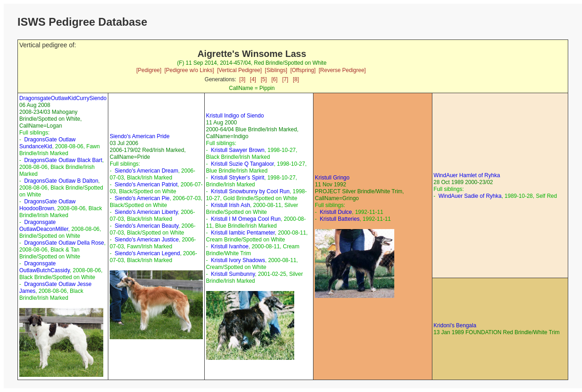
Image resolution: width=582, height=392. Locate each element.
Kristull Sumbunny (233, 274)
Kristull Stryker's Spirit (237, 178)
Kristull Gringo (332, 178)
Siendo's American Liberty (146, 212)
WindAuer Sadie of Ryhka (470, 196)
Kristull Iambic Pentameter (243, 233)
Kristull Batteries (340, 219)
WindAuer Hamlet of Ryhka (467, 175)
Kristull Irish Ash (230, 205)
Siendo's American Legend (147, 253)
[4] (253, 79)
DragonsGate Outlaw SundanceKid (48, 143)
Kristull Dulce (336, 212)
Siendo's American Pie (142, 198)
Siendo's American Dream (146, 171)
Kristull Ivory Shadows (238, 260)
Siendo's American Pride (140, 136)
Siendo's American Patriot (146, 185)
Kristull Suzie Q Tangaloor (242, 164)
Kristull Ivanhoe (229, 246)
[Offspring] (303, 70)
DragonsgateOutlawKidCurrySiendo (63, 98)
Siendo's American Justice (147, 240)
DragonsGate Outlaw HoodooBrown (48, 205)
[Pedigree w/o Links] (189, 70)
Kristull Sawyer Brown (238, 150)
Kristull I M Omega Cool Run (246, 219)
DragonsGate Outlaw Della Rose (64, 243)
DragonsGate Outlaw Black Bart (63, 160)
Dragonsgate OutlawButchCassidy (45, 267)
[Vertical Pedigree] (239, 70)
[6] (274, 79)
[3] (242, 79)
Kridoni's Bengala (455, 325)
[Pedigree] (149, 70)
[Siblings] (276, 70)
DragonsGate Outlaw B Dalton (61, 181)
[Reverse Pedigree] (342, 70)
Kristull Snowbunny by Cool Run (250, 191)
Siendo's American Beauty (147, 226)
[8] (296, 79)
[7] (285, 79)
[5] (264, 79)
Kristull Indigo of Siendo (235, 116)
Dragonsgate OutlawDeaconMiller (44, 226)
